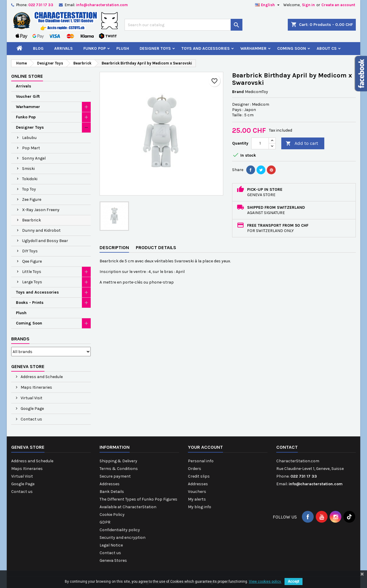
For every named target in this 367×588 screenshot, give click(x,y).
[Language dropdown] (268, 5)
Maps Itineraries (36, 387)
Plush (123, 48)
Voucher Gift (28, 96)
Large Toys (32, 282)
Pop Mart (31, 148)
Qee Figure (32, 261)
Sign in (308, 5)
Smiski (28, 169)
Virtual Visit (31, 398)
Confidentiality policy (120, 530)
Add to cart (302, 144)
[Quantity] (260, 143)
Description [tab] (114, 247)
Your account (205, 447)
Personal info (201, 461)
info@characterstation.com (102, 5)
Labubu (29, 138)
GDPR (105, 522)
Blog (38, 48)
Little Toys (32, 272)
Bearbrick (32, 220)
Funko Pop (95, 48)
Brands (20, 339)
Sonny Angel (34, 158)
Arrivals (63, 48)
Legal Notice (111, 545)
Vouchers (197, 492)
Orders (195, 469)
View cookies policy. (265, 582)
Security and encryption (123, 538)
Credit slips (199, 476)
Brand (238, 92)
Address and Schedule (41, 377)
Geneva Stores (113, 560)
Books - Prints (30, 303)
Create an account (338, 5)
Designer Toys (155, 48)
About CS (327, 48)
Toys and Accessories (206, 48)
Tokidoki (30, 179)
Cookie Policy (112, 515)
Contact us (31, 419)
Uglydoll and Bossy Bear (45, 241)
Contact (287, 447)
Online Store (27, 76)
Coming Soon (292, 48)
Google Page (32, 409)
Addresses (110, 484)
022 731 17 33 (41, 5)
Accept (294, 582)
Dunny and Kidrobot (41, 230)
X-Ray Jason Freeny (41, 210)
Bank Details (112, 492)
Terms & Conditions (119, 469)
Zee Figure (32, 199)
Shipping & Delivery (118, 461)
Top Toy (29, 189)
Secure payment (115, 476)
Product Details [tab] (156, 247)
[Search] (183, 25)
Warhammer (253, 48)
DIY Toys (30, 251)
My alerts (197, 499)
